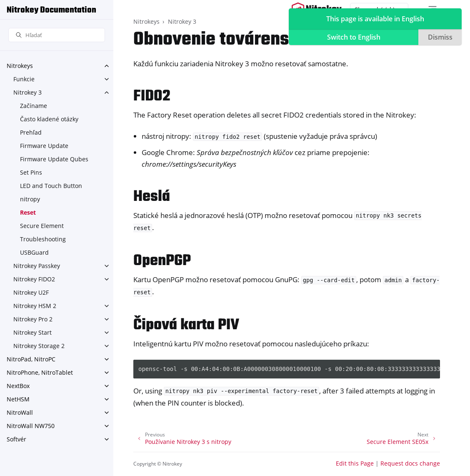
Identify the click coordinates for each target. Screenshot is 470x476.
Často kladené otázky (49, 119)
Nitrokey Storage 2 (39, 346)
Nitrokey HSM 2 (35, 306)
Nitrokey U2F (31, 292)
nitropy (30, 199)
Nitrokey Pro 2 (33, 319)
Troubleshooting (43, 239)
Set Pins (31, 172)
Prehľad (31, 132)
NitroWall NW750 (31, 426)
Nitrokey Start (32, 332)
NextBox (18, 386)
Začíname (34, 106)
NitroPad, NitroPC (31, 359)
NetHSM (18, 399)
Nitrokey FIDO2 (34, 279)
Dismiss (440, 37)
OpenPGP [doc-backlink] (162, 261)
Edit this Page (355, 463)
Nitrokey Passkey (37, 266)
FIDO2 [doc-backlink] (152, 96)
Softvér (16, 439)
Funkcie (24, 79)
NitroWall (20, 412)
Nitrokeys (20, 66)
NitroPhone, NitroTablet (40, 372)
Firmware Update (44, 146)
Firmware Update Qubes (54, 159)
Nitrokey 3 (27, 92)
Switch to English (354, 37)
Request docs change (410, 463)
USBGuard (34, 252)
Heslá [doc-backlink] (152, 197)
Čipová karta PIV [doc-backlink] (186, 325)
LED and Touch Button (51, 186)
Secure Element (42, 226)
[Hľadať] (57, 35)
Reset (28, 212)
